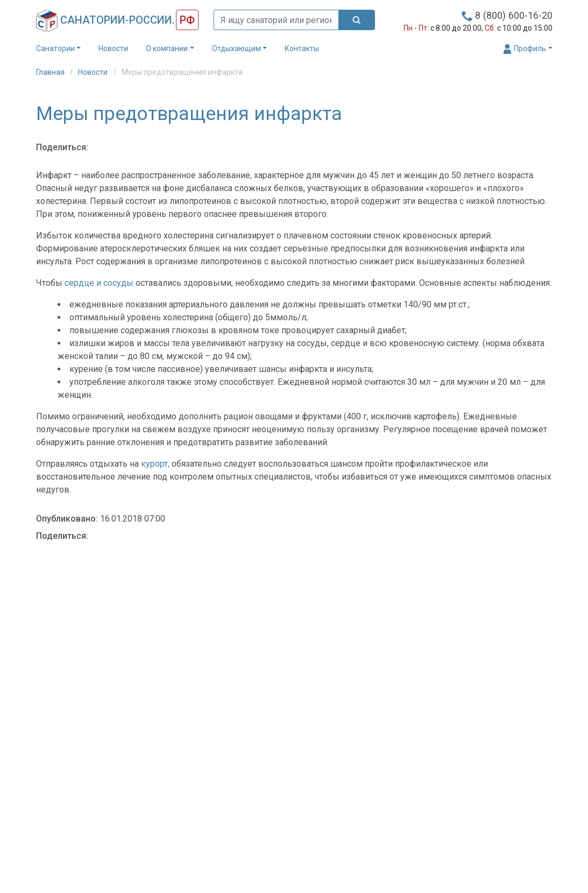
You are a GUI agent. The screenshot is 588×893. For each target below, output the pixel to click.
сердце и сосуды (99, 283)
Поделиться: (62, 147)
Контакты (302, 48)
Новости (113, 48)
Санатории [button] (55, 48)
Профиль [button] (524, 49)
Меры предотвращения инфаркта (182, 72)
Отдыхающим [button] (236, 48)
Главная (51, 72)
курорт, (155, 464)
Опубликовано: (67, 519)
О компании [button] (167, 48)
